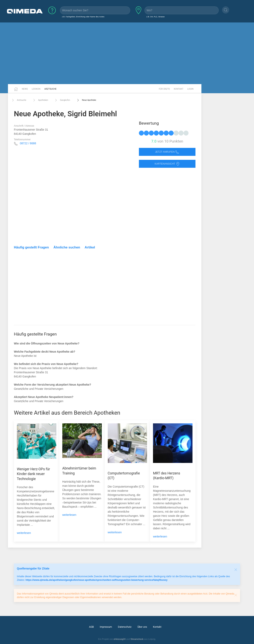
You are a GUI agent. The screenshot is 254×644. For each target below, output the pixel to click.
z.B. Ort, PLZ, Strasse (156, 17)
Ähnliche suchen (67, 247)
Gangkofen (62, 100)
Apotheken (40, 100)
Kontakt (179, 89)
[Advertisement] (127, 53)
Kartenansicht (167, 164)
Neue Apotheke (86, 100)
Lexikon (36, 89)
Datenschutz (125, 627)
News (25, 89)
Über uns (142, 627)
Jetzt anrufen (167, 152)
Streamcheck (137, 639)
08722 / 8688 (28, 143)
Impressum (106, 627)
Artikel (90, 247)
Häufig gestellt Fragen (31, 247)
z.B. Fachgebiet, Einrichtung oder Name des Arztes (83, 17)
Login (190, 89)
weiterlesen (24, 533)
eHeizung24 (120, 639)
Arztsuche (51, 89)
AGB (91, 627)
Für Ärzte (164, 89)
